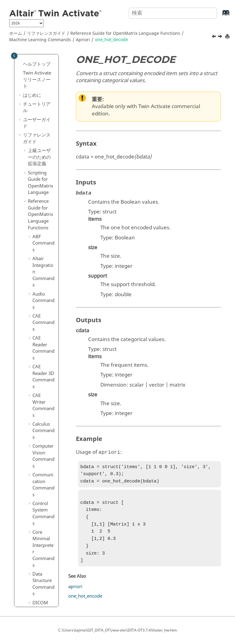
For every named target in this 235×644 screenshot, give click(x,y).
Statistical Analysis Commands (43, 508)
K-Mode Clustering (45, 315)
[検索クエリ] (173, 13)
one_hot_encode (48, 164)
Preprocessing (45, 356)
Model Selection (45, 337)
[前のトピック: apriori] (214, 37)
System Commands (43, 569)
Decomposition (46, 259)
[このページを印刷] (228, 37)
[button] (30, 61)
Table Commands (43, 591)
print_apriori (48, 187)
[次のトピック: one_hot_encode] (221, 37)
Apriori (83, 40)
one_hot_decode (111, 40)
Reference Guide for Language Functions (125, 33)
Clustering (45, 243)
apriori (48, 124)
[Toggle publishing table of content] (14, 56)
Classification (45, 227)
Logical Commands (43, 67)
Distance (45, 274)
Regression (45, 371)
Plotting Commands (43, 419)
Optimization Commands (43, 393)
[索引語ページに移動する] (220, 16)
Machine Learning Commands (40, 40)
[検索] (205, 13)
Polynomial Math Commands (43, 444)
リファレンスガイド (46, 33)
